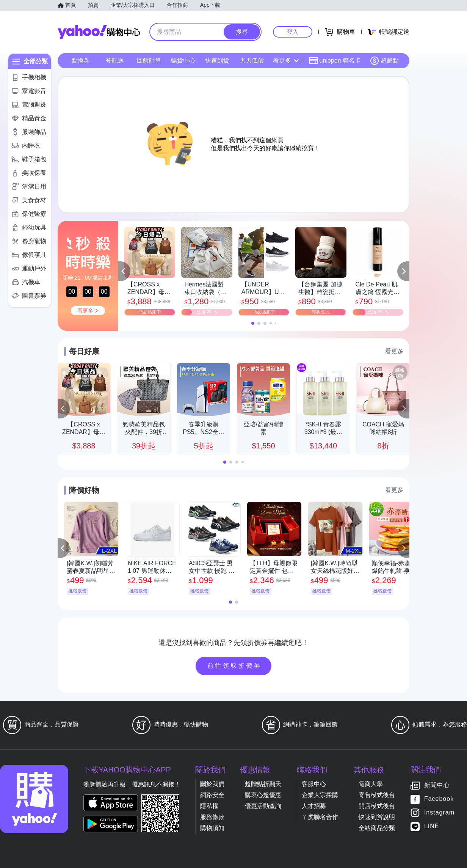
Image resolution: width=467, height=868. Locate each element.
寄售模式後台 (377, 795)
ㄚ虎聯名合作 (320, 817)
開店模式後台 (377, 806)
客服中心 (314, 784)
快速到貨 (217, 61)
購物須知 (212, 828)
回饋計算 (149, 61)
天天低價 (252, 61)
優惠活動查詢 (263, 806)
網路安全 (212, 795)
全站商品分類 (377, 828)
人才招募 (314, 806)
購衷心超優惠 (263, 795)
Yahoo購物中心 (99, 32)
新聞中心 (437, 785)
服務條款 (212, 817)
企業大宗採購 (320, 795)
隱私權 (209, 806)
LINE (432, 826)
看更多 (286, 61)
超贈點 (384, 61)
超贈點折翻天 (263, 784)
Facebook (439, 799)
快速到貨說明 (377, 817)
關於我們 (212, 784)
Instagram (439, 813)
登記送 (115, 61)
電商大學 (371, 784)
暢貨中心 (183, 61)
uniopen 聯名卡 (335, 61)
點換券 (81, 61)
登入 (293, 32)
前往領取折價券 (235, 666)
